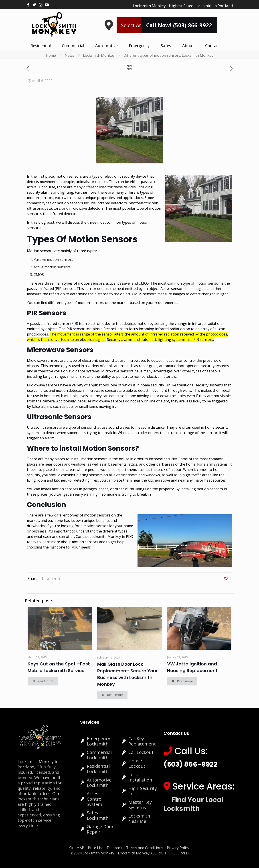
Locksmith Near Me (139, 819)
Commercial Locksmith (99, 755)
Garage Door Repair (100, 829)
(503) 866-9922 (190, 764)
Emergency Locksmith (98, 741)
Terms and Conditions (145, 848)
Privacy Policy (178, 848)
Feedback (115, 848)
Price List (95, 848)
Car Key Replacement (142, 741)
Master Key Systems (140, 805)
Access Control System (95, 799)
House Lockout (137, 763)
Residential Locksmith (98, 769)
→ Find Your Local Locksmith (193, 804)
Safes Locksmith (98, 815)
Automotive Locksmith (99, 783)
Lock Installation (140, 777)
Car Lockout (141, 752)
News (69, 55)
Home (51, 55)
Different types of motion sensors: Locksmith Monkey (168, 55)
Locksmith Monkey (99, 55)
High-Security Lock (143, 791)
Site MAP (77, 848)
